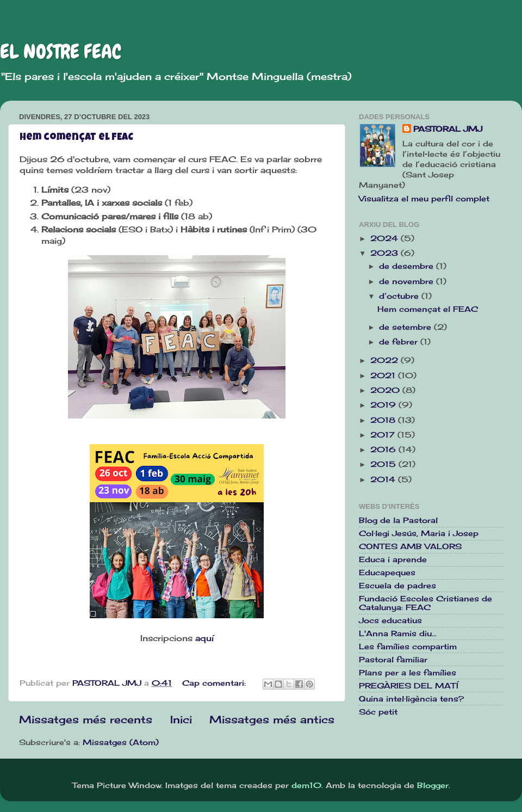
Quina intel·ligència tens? (411, 699)
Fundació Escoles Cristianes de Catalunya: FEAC (425, 603)
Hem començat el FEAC (76, 138)
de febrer (400, 342)
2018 (384, 420)
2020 (386, 390)
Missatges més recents (86, 719)
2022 (386, 360)
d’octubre (400, 296)
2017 (384, 435)
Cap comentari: (215, 683)
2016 (384, 450)
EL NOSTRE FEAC (61, 52)
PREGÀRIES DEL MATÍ (409, 686)
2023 (386, 253)
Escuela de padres (397, 586)
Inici (181, 719)
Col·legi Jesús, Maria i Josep (419, 533)
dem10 (306, 785)
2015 (384, 464)
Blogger (433, 785)
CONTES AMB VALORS (410, 546)
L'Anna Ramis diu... (398, 633)
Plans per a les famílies (408, 673)
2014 (384, 479)
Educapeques (387, 573)
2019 (384, 405)
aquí (204, 638)
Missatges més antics (272, 719)
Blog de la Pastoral (398, 520)
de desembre (408, 266)
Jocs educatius (390, 620)
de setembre (406, 327)
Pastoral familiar (393, 660)
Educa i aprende (393, 559)
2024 (386, 238)
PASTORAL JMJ (448, 129)
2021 (384, 376)
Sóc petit (378, 712)
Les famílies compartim (408, 647)
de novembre (408, 281)
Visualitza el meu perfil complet (424, 199)
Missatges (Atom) (121, 742)
